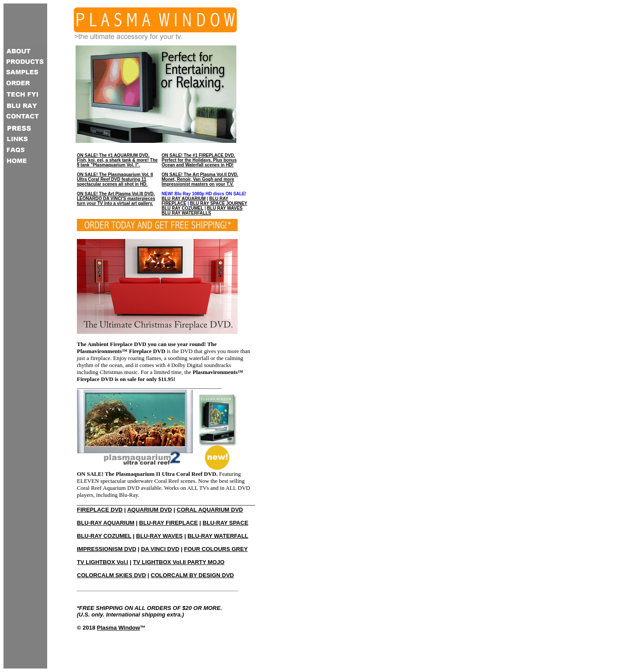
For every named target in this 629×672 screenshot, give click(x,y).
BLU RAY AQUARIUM (184, 199)
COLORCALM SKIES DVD (111, 575)
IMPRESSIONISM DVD (107, 549)
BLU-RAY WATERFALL (218, 536)
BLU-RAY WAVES (160, 536)
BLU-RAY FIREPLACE (169, 523)
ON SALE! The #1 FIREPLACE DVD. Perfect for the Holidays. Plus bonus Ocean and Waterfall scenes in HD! (199, 160)
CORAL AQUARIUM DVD (210, 510)
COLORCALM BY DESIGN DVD (192, 575)
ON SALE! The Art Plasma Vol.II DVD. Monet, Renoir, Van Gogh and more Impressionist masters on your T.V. (200, 179)
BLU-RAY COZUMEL (104, 536)
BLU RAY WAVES (225, 208)
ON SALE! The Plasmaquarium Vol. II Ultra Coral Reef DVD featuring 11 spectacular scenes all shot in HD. (115, 179)
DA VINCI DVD (160, 549)
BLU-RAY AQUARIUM (106, 523)
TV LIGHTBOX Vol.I (102, 562)
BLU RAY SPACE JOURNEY (219, 203)
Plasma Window (119, 628)
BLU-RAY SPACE (226, 523)
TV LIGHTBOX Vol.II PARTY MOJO (178, 562)
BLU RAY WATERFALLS (186, 213)
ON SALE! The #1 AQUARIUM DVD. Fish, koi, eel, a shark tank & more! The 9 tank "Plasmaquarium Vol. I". (117, 160)
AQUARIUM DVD (150, 510)
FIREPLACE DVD (100, 510)
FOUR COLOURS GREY (216, 549)
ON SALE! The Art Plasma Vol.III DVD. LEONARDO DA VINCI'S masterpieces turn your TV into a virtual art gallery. (116, 199)
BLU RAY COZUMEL (182, 208)
